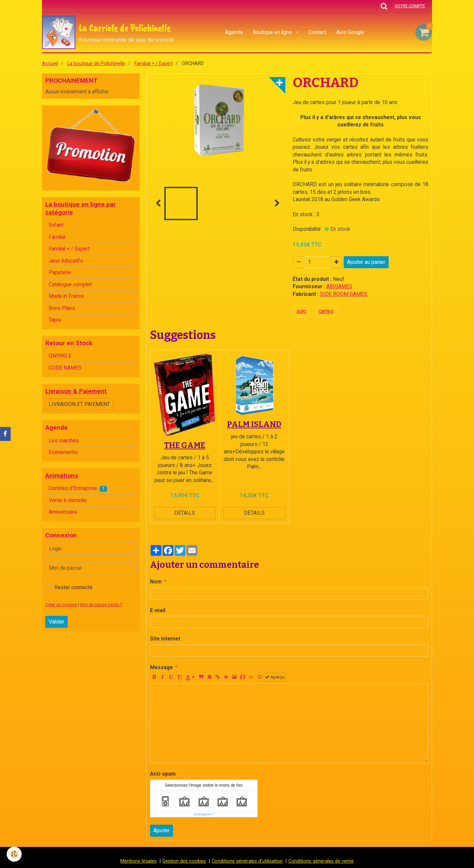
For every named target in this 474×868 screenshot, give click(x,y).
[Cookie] (14, 854)
